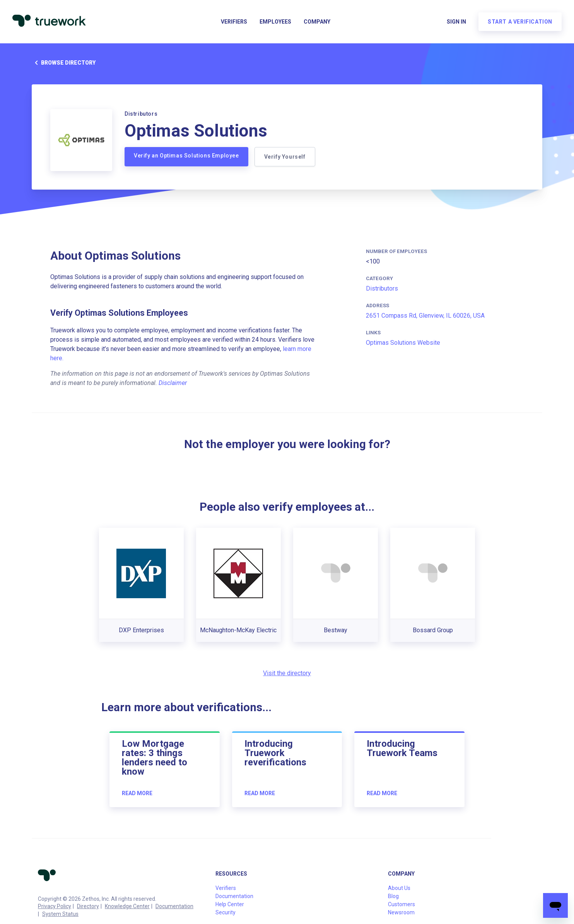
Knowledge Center (127, 906)
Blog (393, 896)
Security (226, 912)
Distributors (382, 288)
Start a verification (520, 22)
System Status (60, 914)
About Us (399, 888)
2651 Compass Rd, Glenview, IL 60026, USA (425, 316)
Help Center (230, 904)
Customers (401, 904)
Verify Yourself (285, 157)
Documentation (174, 906)
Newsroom (401, 912)
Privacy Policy (55, 906)
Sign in (456, 22)
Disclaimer (173, 383)
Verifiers (234, 22)
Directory (88, 906)
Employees (275, 22)
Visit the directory (287, 673)
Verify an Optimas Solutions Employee (186, 156)
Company (317, 22)
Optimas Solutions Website (403, 343)
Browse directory (64, 63)
